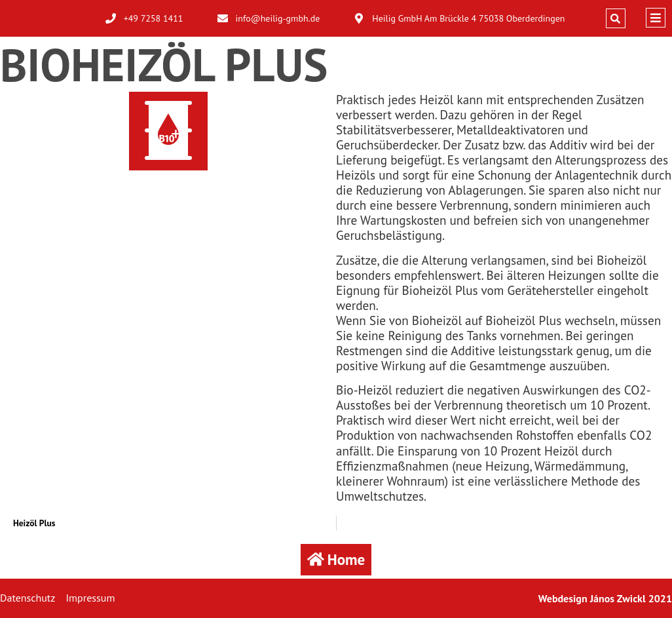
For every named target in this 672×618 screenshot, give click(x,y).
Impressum (90, 598)
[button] (616, 18)
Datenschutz (28, 598)
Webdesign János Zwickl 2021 (605, 598)
